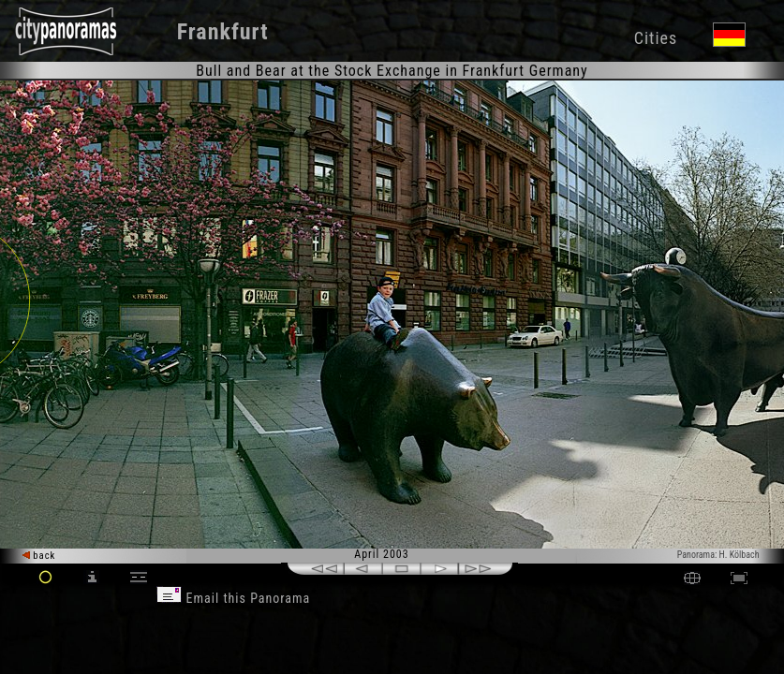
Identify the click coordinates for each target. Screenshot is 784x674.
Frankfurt (223, 32)
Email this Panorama (233, 598)
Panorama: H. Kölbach (718, 555)
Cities (656, 38)
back (39, 556)
